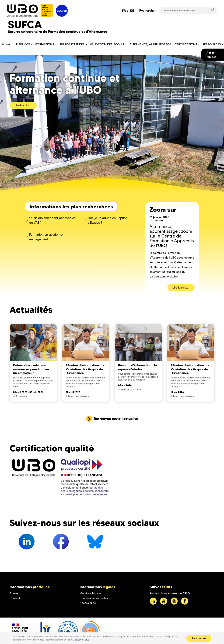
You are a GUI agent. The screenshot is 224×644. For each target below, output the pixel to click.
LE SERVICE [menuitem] (22, 44)
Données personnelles (94, 598)
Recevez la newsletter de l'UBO (170, 593)
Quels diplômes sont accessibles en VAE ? (52, 220)
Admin (14, 593)
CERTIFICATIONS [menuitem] (186, 44)
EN (132, 11)
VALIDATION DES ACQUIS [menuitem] (107, 44)
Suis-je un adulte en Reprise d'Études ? (107, 220)
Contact (15, 598)
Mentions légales (90, 593)
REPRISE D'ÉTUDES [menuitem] (72, 44)
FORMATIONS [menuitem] (45, 44)
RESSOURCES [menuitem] (212, 44)
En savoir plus (82, 640)
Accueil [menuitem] (6, 44)
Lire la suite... (23, 105)
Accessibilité (88, 603)
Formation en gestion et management (46, 237)
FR (124, 11)
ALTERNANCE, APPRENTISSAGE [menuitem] (150, 44)
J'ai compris (199, 638)
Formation (156, 220)
